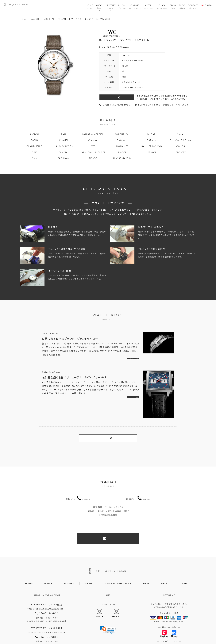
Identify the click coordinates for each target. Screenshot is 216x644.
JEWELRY (111, 7)
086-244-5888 (86, 486)
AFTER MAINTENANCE (118, 564)
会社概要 (74, 632)
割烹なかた (138, 632)
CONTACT (193, 7)
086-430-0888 (147, 486)
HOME (89, 7)
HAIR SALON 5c (119, 632)
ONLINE (135, 7)
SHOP (182, 7)
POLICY (161, 7)
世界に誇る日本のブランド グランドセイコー (70, 339)
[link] (108, 610)
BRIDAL (122, 7)
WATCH (100, 7)
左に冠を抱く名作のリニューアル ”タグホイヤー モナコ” (77, 379)
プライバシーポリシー (95, 632)
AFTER (148, 7)
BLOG (173, 7)
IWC (45, 19)
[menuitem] (206, 4)
